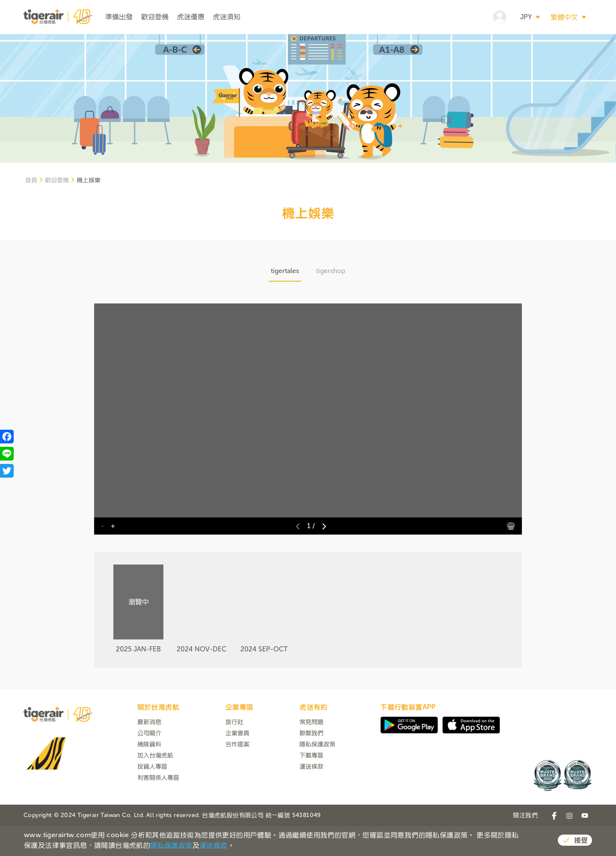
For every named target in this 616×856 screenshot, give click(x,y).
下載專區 (311, 787)
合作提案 (237, 776)
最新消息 (149, 753)
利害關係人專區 (158, 809)
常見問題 (311, 753)
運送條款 (311, 798)
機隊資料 (149, 776)
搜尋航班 (545, 50)
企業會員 (237, 765)
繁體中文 (564, 17)
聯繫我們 (311, 765)
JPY (526, 17)
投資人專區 (152, 798)
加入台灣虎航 (155, 787)
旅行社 (234, 753)
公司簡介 (149, 765)
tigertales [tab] (285, 302)
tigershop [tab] (331, 302)
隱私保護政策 (317, 776)
